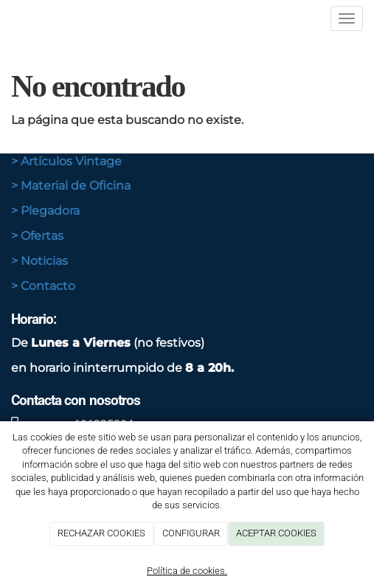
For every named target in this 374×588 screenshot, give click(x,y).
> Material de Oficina (71, 186)
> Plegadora (45, 211)
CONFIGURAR (191, 533)
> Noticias (39, 261)
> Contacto (43, 286)
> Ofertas (37, 236)
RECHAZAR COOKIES (101, 533)
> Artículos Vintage (66, 161)
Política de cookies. (187, 571)
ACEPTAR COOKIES (276, 533)
